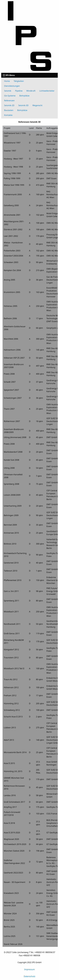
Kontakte (8, 115)
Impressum (30, 969)
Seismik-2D (9, 105)
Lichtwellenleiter (47, 91)
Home (7, 81)
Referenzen (9, 101)
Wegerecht (37, 105)
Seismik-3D (23, 105)
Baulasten (9, 110)
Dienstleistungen (12, 86)
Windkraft (31, 91)
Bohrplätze (24, 96)
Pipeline (19, 91)
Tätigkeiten (19, 81)
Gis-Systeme (10, 96)
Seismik (8, 91)
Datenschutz (30, 976)
